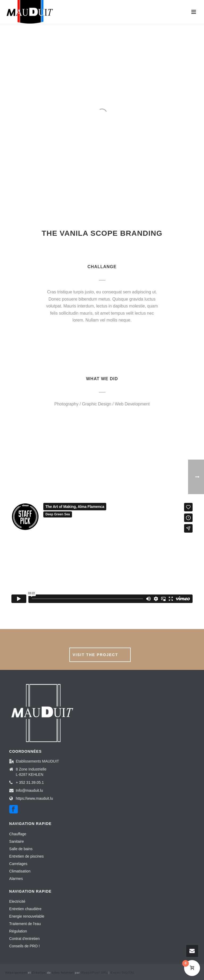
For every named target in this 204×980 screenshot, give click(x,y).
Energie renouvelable (27, 916)
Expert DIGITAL (123, 973)
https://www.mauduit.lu (35, 798)
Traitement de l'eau (25, 924)
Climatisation (20, 871)
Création (39, 973)
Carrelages (18, 864)
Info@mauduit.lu (29, 790)
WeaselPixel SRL (94, 973)
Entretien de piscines (27, 856)
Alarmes (16, 879)
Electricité (17, 901)
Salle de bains (21, 849)
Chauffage (18, 834)
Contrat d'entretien (25, 939)
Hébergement (16, 973)
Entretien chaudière (25, 909)
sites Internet (63, 973)
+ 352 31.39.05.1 (30, 782)
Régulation (18, 931)
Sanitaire (17, 841)
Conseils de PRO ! (25, 946)
